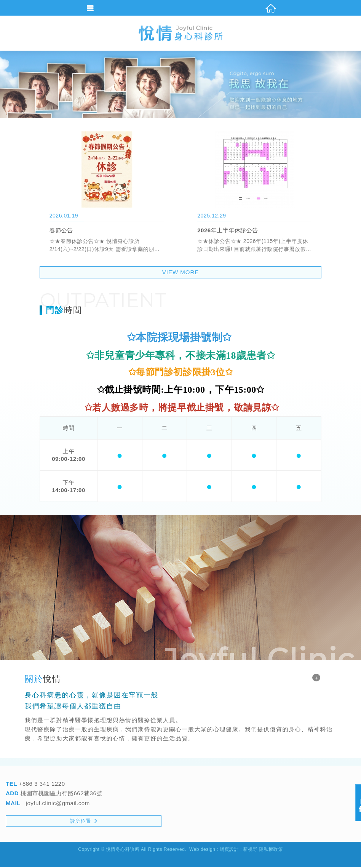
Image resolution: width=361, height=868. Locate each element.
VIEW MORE (181, 273)
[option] (180, 85)
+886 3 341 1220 (41, 784)
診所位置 (84, 822)
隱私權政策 (271, 850)
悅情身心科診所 (180, 33)
